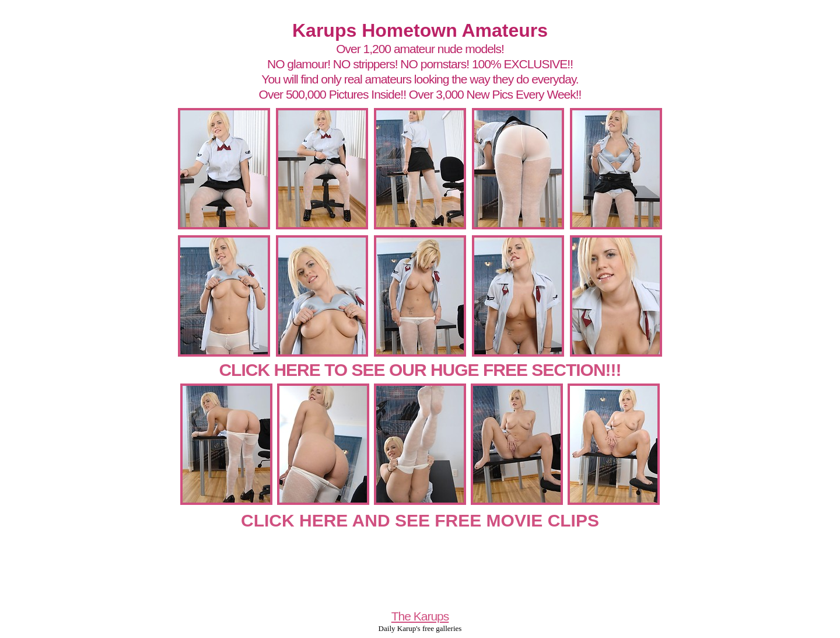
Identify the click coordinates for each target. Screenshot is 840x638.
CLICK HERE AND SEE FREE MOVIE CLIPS (420, 520)
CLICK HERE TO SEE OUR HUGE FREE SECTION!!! (420, 370)
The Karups (420, 616)
